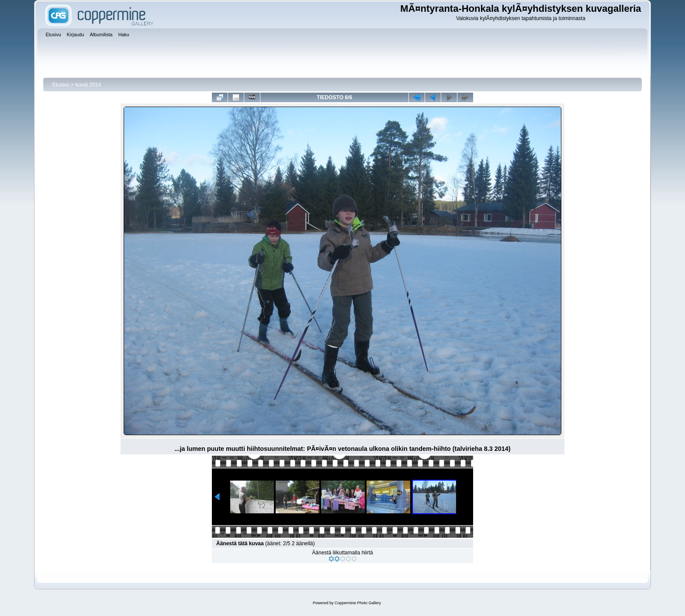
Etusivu (61, 85)
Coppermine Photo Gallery (358, 603)
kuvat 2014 (88, 85)
